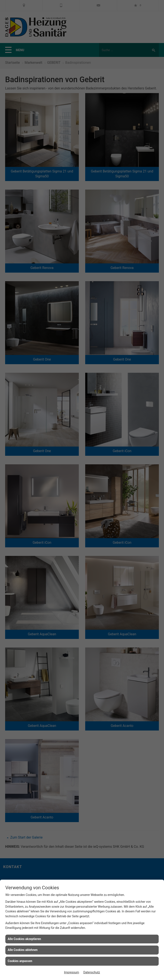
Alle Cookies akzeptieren (24, 939)
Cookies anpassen (20, 961)
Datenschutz (92, 972)
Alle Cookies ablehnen (23, 950)
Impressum (72, 972)
